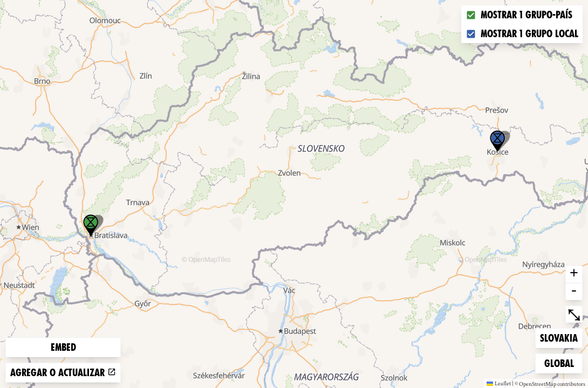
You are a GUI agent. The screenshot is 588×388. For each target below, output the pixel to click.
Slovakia (559, 337)
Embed (63, 347)
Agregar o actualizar (63, 373)
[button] (497, 141)
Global (562, 362)
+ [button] (574, 274)
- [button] (574, 292)
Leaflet (499, 383)
